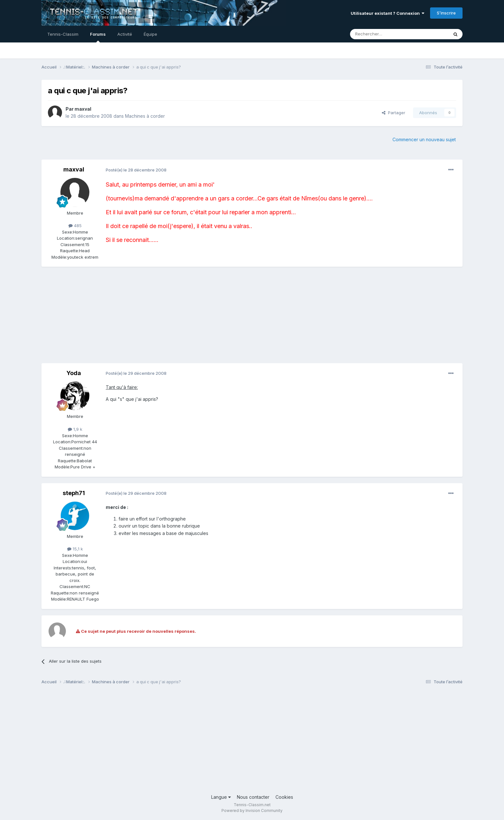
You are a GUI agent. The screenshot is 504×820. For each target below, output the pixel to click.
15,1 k (75, 549)
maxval (83, 109)
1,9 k (75, 429)
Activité (125, 34)
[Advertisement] (158, 318)
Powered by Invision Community (252, 811)
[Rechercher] (385, 34)
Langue (221, 797)
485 (75, 226)
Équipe (150, 34)
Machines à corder (145, 116)
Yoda (74, 373)
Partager (394, 113)
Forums (98, 37)
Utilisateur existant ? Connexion (387, 13)
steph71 (74, 493)
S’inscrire (446, 13)
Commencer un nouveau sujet (424, 139)
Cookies (284, 797)
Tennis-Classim (63, 34)
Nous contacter (253, 797)
